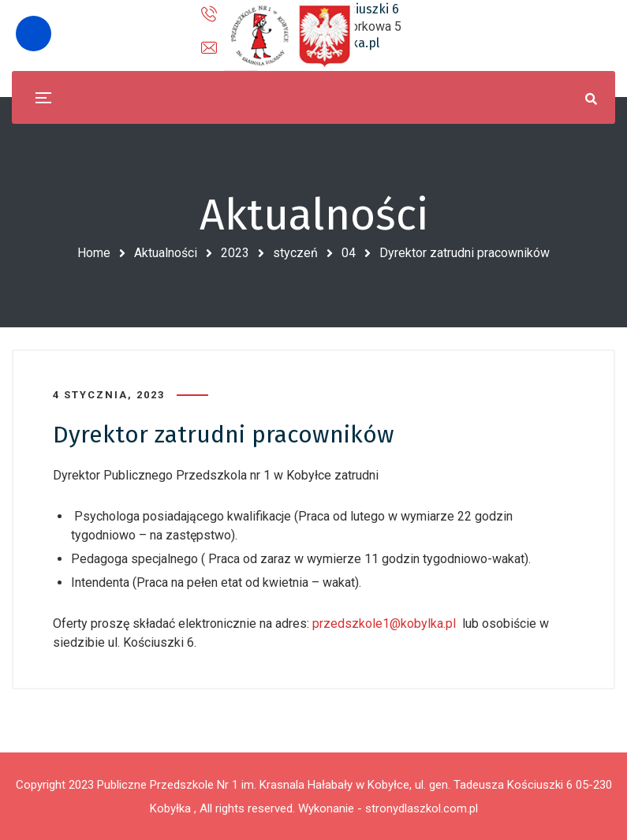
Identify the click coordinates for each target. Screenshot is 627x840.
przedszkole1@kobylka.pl (384, 623)
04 (349, 253)
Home (94, 253)
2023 (235, 253)
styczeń (295, 253)
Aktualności (166, 253)
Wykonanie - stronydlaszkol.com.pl (388, 808)
